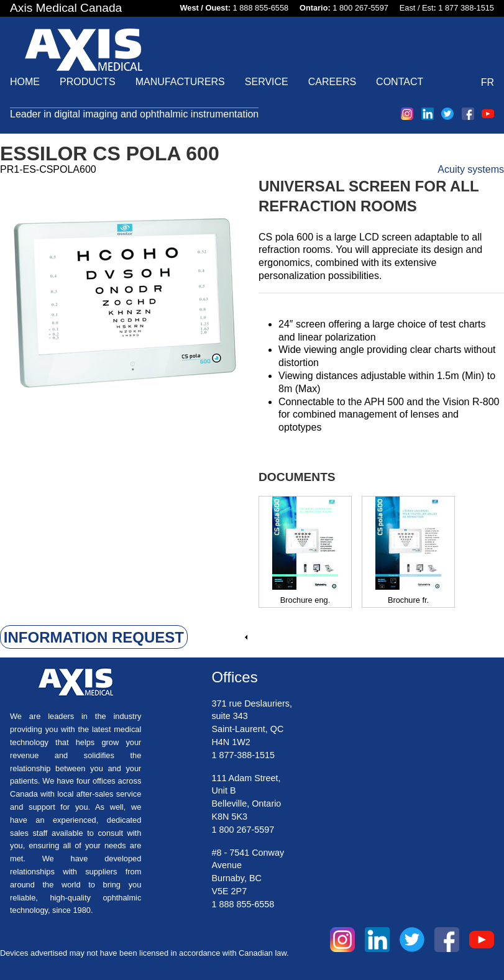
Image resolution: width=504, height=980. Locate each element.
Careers (332, 82)
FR (488, 82)
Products (88, 82)
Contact (400, 82)
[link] (124, 638)
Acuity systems (471, 169)
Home (25, 82)
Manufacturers (180, 82)
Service (267, 82)
